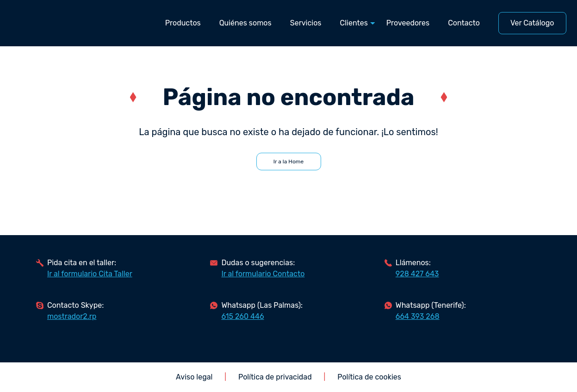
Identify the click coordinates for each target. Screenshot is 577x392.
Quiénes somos (245, 23)
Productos (183, 23)
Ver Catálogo (532, 23)
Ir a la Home (288, 162)
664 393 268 (418, 316)
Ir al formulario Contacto (263, 274)
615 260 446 (242, 316)
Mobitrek (58, 23)
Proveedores (408, 23)
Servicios (306, 23)
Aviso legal (194, 377)
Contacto (464, 23)
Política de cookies (369, 377)
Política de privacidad (275, 377)
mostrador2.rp (72, 316)
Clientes (354, 23)
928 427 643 (417, 274)
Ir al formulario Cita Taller (90, 274)
